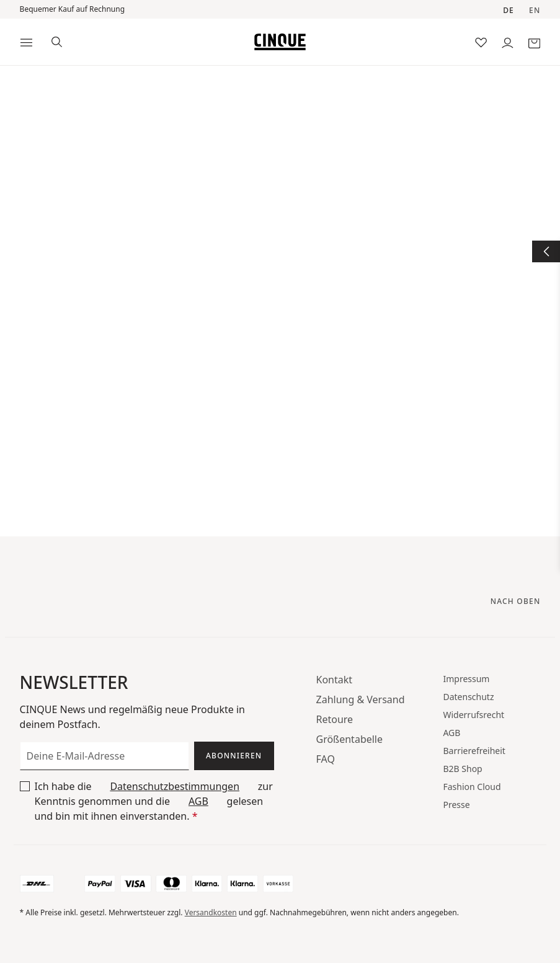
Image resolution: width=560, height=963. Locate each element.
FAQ (326, 759)
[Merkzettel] (481, 42)
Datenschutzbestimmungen (175, 786)
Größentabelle (350, 739)
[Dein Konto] (508, 42)
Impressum (466, 679)
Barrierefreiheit (474, 751)
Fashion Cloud (472, 787)
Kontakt (335, 680)
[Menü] (26, 42)
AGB (198, 801)
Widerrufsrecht (473, 715)
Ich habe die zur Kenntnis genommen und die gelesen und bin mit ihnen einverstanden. (154, 801)
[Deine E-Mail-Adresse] (104, 756)
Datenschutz (468, 697)
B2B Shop (462, 769)
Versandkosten (211, 912)
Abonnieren (234, 756)
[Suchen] (57, 41)
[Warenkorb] (534, 42)
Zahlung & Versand (361, 699)
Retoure (335, 719)
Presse (456, 805)
